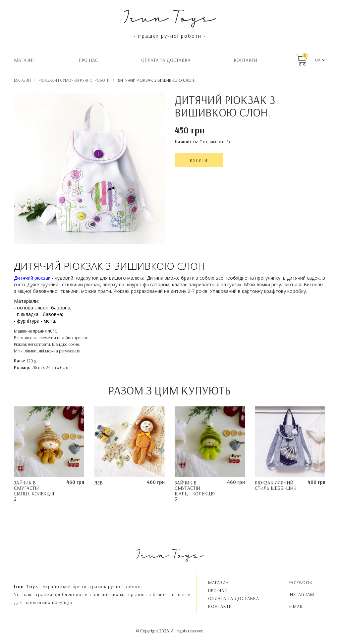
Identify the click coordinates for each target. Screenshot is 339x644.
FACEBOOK (301, 582)
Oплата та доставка (166, 60)
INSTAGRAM (301, 594)
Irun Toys (169, 16)
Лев (98, 483)
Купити (199, 160)
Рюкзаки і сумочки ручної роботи (74, 80)
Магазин (25, 60)
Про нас (88, 60)
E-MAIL (296, 606)
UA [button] (318, 60)
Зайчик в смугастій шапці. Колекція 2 (34, 491)
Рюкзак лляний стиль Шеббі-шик (276, 485)
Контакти (245, 60)
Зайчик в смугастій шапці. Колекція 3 (195, 491)
